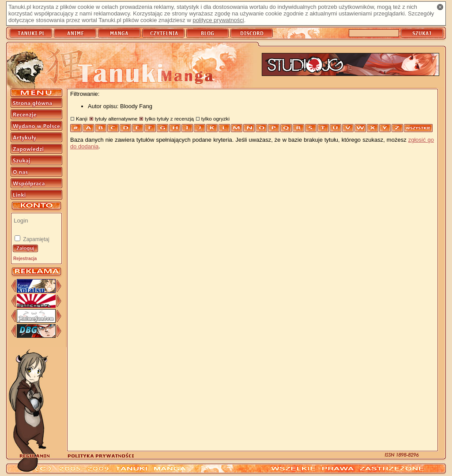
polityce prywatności (218, 20)
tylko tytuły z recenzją (169, 119)
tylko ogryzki (215, 119)
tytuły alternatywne (116, 119)
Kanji (82, 119)
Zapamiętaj (36, 239)
